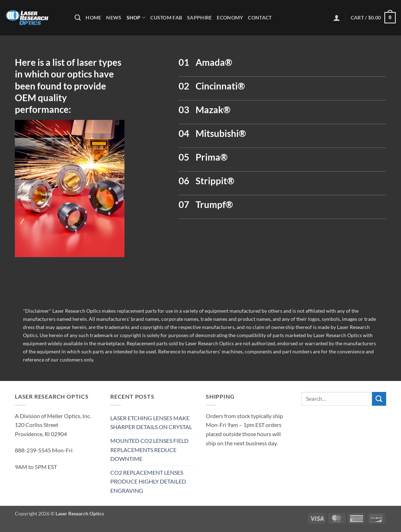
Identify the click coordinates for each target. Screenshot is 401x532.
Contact (260, 18)
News (114, 18)
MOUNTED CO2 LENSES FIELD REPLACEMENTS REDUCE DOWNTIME (149, 450)
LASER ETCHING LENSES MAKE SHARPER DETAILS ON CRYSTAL (151, 423)
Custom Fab (166, 18)
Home (93, 18)
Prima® (212, 157)
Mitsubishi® (221, 133)
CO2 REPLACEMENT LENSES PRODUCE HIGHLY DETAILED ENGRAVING (148, 481)
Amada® (214, 62)
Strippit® (215, 181)
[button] (337, 18)
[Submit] (379, 399)
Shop (136, 18)
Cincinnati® (220, 86)
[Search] (78, 18)
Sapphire (199, 18)
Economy (230, 18)
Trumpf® (214, 204)
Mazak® (213, 110)
